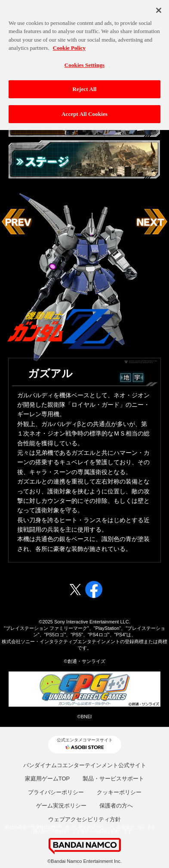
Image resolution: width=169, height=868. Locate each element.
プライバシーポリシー (56, 792)
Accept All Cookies (84, 111)
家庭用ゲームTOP (48, 779)
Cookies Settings (84, 62)
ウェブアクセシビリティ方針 (84, 819)
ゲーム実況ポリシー (61, 806)
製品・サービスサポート (113, 779)
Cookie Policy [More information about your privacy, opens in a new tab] (69, 45)
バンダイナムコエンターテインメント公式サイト (85, 765)
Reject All (85, 86)
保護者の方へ (116, 806)
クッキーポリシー (119, 792)
